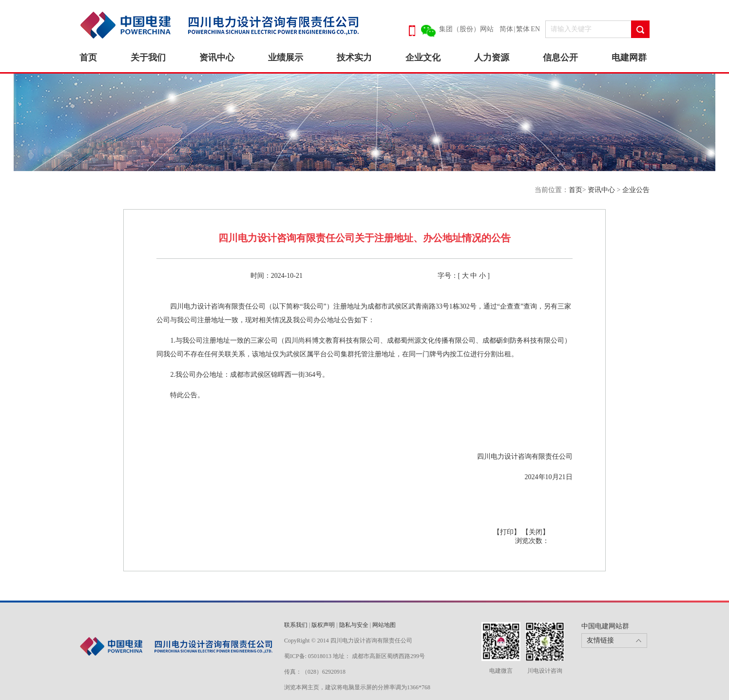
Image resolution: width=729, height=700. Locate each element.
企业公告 (636, 190)
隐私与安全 (354, 625)
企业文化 (423, 58)
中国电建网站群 (605, 626)
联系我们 (296, 625)
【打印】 (508, 532)
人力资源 (492, 58)
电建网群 (629, 58)
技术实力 (354, 58)
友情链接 (600, 640)
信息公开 (560, 58)
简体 (506, 29)
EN (535, 29)
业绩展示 (286, 58)
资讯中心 (217, 58)
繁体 (523, 29)
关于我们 (148, 58)
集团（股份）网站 (466, 29)
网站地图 (384, 625)
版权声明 (323, 625)
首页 (88, 58)
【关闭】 (536, 532)
